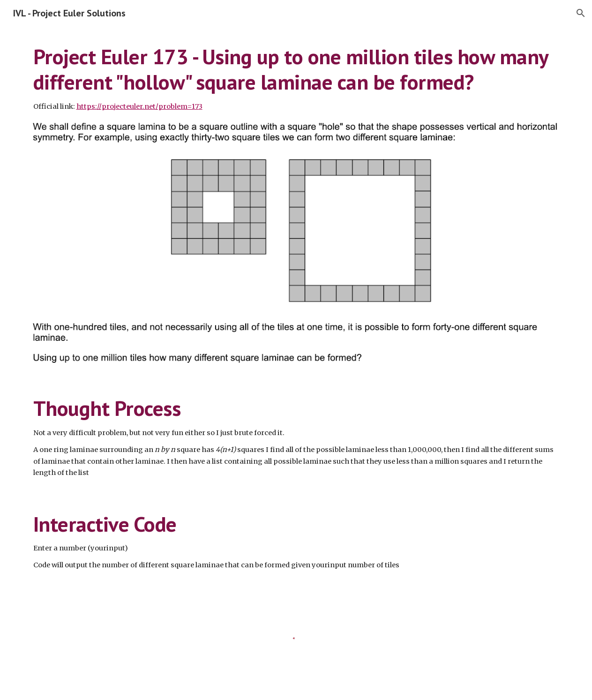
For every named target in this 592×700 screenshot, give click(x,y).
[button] (581, 13)
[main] (296, 78)
